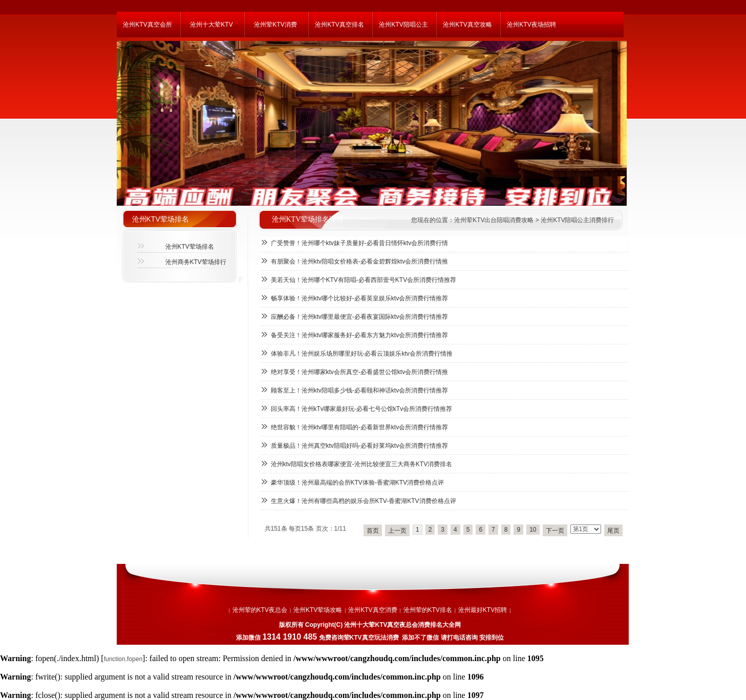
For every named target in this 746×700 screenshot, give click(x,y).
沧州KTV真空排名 (339, 25)
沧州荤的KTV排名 (428, 610)
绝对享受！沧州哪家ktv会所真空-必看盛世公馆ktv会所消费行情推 (360, 372)
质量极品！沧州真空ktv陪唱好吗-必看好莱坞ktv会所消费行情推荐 (360, 446)
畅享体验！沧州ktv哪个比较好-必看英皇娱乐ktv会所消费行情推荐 (360, 298)
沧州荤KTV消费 (275, 25)
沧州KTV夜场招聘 (531, 25)
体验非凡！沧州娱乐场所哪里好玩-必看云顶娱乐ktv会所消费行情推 (362, 354)
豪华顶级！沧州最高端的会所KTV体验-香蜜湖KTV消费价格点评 (358, 483)
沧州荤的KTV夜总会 (260, 610)
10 (533, 530)
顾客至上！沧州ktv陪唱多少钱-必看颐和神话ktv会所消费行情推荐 (360, 390)
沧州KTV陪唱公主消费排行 (577, 220)
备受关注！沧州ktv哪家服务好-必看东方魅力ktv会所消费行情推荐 (360, 335)
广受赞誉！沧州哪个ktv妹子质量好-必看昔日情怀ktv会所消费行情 (360, 243)
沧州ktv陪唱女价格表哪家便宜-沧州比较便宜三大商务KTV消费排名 (362, 464)
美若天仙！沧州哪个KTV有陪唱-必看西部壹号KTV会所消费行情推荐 (364, 280)
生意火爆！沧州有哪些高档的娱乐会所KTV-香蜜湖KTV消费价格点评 (364, 501)
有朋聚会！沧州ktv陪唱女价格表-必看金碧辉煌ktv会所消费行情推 (360, 261)
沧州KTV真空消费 (372, 610)
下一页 (555, 531)
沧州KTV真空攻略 (467, 25)
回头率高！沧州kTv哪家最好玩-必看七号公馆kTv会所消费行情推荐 (362, 409)
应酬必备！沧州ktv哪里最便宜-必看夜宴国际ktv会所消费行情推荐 (360, 317)
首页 (373, 531)
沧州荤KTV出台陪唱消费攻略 (494, 220)
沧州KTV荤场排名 (190, 247)
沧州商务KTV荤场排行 (196, 262)
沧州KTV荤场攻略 (318, 610)
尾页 (613, 531)
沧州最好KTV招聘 (483, 610)
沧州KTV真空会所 (147, 25)
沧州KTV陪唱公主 (403, 25)
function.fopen (123, 659)
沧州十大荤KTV (211, 25)
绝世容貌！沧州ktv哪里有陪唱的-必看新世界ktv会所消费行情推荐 (360, 427)
